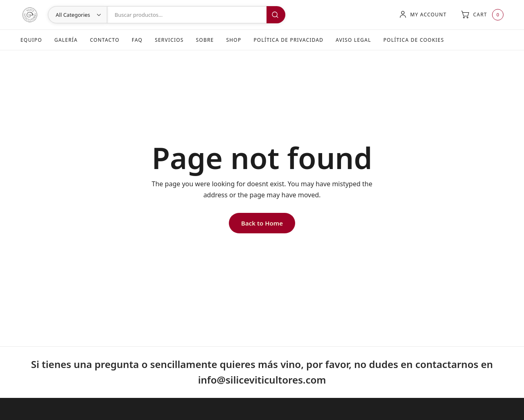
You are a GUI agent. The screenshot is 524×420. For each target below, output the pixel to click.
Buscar (276, 15)
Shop (234, 40)
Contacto (105, 40)
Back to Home (262, 223)
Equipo (31, 40)
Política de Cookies (413, 40)
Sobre (205, 40)
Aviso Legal (353, 40)
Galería (66, 40)
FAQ (137, 40)
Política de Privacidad (288, 40)
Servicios (169, 40)
